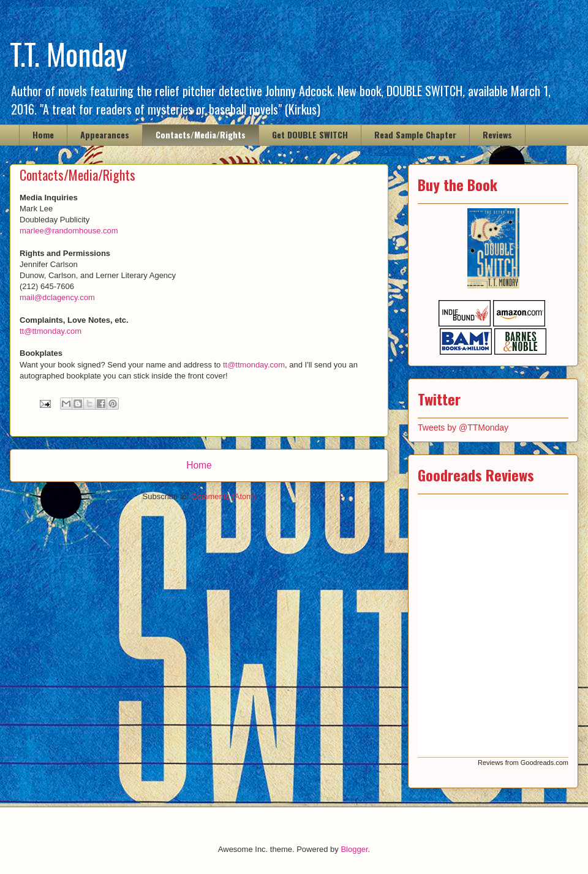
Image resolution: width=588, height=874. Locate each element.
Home (43, 134)
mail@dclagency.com (57, 297)
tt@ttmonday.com (51, 331)
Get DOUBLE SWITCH (310, 134)
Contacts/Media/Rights (201, 134)
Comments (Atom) (223, 496)
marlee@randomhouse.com (69, 231)
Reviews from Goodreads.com (523, 763)
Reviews (497, 134)
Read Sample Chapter (415, 134)
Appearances (105, 134)
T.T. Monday (69, 54)
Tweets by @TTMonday (463, 428)
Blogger (354, 849)
